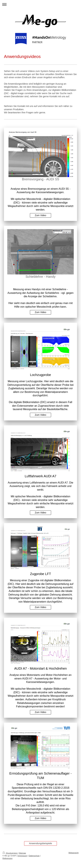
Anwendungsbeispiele (40, 843)
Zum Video (41, 215)
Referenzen (7, 858)
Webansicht (73, 853)
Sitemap (22, 853)
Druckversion (10, 853)
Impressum (22, 856)
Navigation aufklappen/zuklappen (40, 4)
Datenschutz (34, 856)
